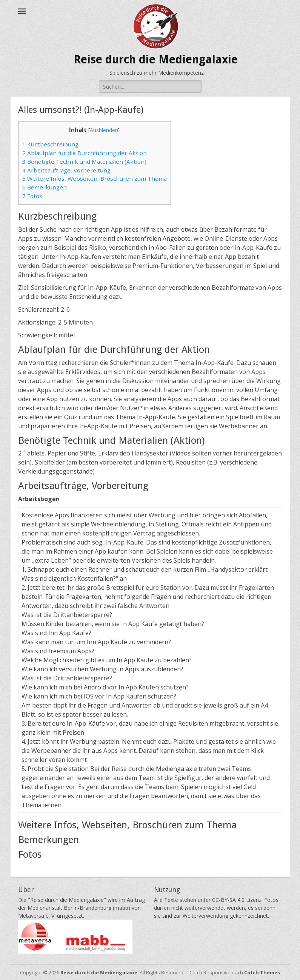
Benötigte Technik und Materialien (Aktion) (84, 162)
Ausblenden (104, 130)
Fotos (32, 196)
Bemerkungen (45, 187)
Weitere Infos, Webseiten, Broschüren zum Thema (95, 178)
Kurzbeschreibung (50, 144)
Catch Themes (262, 972)
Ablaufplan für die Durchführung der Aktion (85, 153)
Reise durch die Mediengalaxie (156, 59)
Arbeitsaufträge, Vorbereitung (66, 170)
